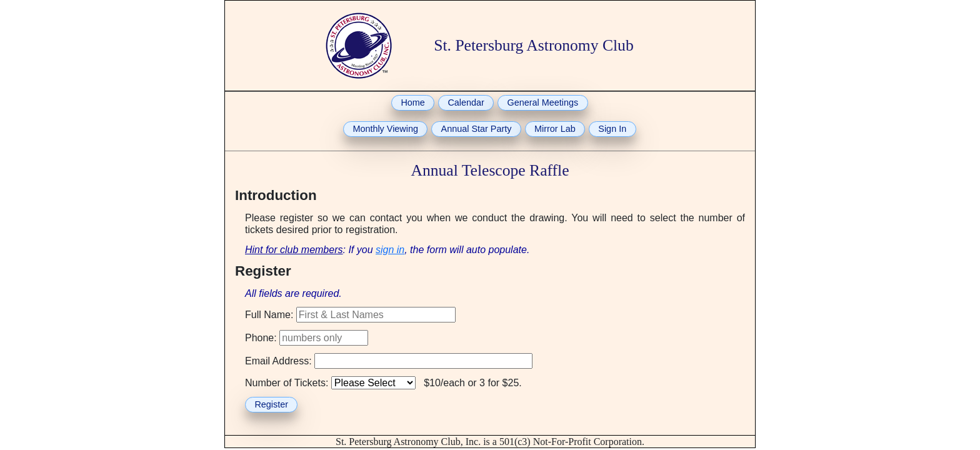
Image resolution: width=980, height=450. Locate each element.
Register (271, 404)
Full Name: (269, 315)
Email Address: (278, 361)
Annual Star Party (477, 129)
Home (412, 102)
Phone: (261, 338)
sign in (390, 250)
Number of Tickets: (287, 383)
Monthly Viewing (385, 129)
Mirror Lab (555, 129)
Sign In (612, 129)
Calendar (466, 102)
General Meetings (543, 102)
